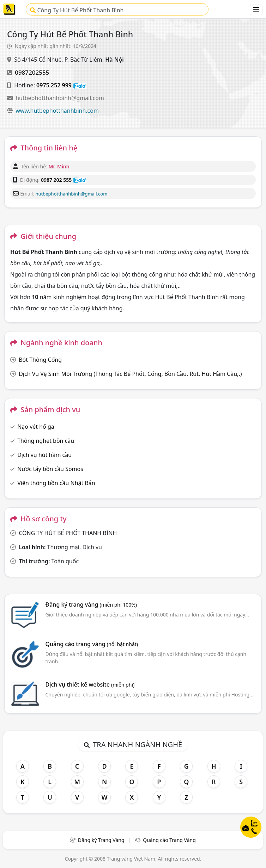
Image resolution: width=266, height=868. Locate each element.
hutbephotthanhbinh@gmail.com (60, 98)
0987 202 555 (56, 180)
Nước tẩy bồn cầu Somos (50, 469)
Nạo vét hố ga (36, 427)
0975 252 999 (54, 85)
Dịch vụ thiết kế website (90, 684)
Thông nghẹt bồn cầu (46, 441)
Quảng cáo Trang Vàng (169, 840)
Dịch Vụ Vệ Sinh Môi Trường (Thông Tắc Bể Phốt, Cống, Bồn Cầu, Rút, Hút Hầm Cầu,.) (130, 374)
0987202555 (32, 72)
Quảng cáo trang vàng (92, 644)
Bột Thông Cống (40, 360)
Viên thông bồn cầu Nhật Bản (56, 483)
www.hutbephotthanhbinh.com (57, 111)
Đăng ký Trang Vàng (101, 840)
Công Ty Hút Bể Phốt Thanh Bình (77, 10)
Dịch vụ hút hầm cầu (44, 455)
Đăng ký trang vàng (91, 604)
